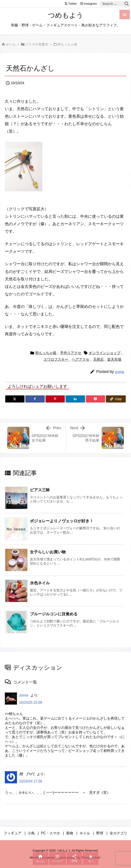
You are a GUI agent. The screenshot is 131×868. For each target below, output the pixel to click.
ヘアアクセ (81, 359)
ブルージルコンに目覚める (54, 614)
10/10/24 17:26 (31, 781)
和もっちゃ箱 (67, 44)
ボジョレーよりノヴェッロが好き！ (62, 521)
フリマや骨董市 (37, 44)
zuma (119, 372)
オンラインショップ (105, 353)
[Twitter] (15, 399)
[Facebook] (35, 399)
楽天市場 (114, 359)
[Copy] (116, 399)
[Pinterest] (55, 399)
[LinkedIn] (75, 399)
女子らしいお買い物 (48, 552)
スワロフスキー (56, 359)
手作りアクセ (71, 353)
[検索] (127, 4)
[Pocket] (95, 399)
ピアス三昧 (40, 490)
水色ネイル (40, 583)
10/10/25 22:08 (31, 703)
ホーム (11, 44)
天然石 (98, 359)
